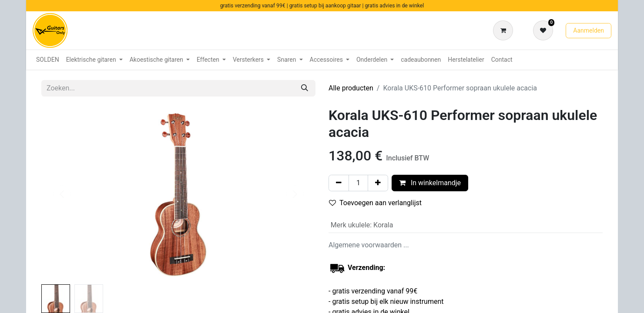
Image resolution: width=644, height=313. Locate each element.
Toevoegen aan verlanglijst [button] (375, 203)
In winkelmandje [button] (430, 183)
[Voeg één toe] (378, 183)
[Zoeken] (305, 88)
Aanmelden (589, 30)
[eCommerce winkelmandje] (505, 30)
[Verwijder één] (339, 183)
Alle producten (351, 88)
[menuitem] (48, 60)
